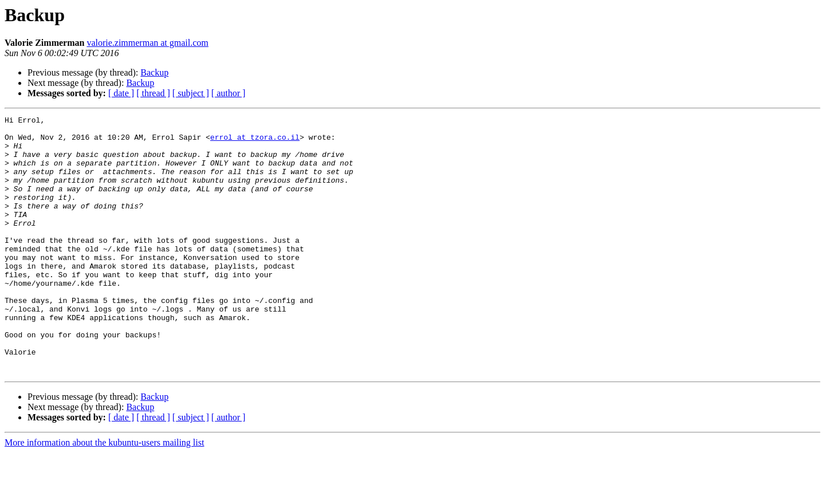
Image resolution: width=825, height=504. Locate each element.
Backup (154, 72)
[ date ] (121, 93)
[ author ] (229, 93)
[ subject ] (191, 93)
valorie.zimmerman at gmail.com (147, 43)
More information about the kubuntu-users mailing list (104, 494)
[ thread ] (153, 93)
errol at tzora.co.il (255, 142)
